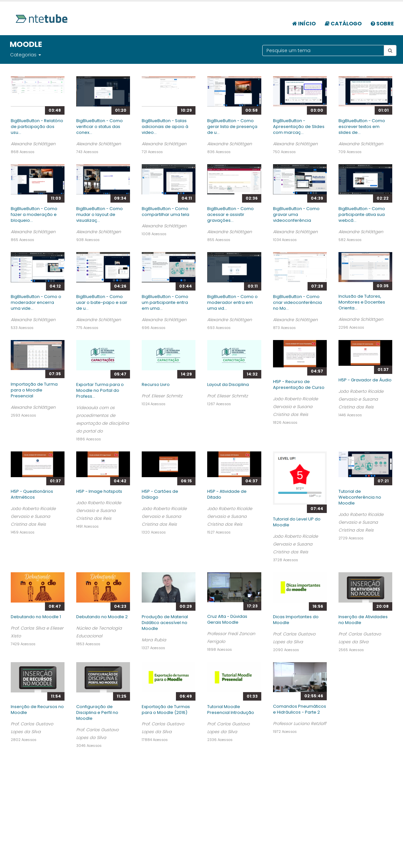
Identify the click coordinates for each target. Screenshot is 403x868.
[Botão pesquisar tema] (390, 50)
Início (304, 24)
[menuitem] (304, 20)
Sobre (382, 24)
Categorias (23, 55)
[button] (39, 55)
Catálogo (343, 24)
